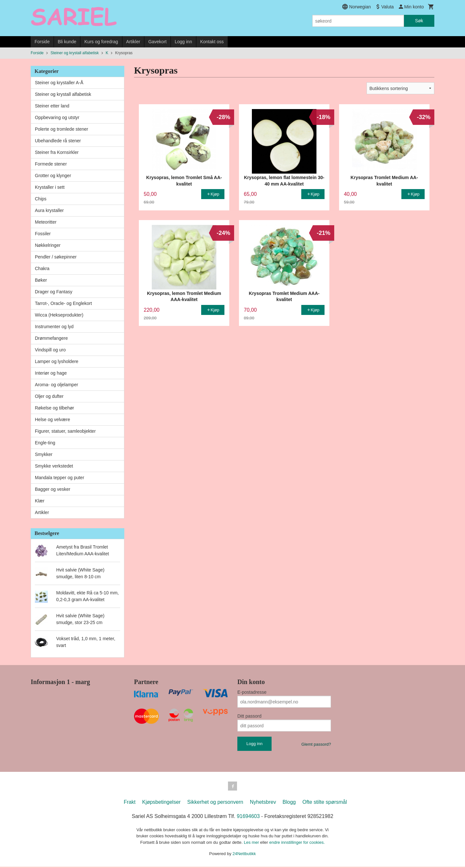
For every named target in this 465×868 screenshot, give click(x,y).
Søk (419, 21)
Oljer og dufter (49, 396)
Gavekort (157, 42)
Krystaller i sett (50, 187)
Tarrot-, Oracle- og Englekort (63, 303)
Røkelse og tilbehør (54, 408)
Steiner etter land (52, 106)
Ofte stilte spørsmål (325, 803)
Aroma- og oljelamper (57, 385)
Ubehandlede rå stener (58, 141)
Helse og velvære (52, 419)
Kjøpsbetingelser (161, 803)
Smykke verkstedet (54, 466)
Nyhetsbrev (263, 803)
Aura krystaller (49, 210)
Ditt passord (249, 716)
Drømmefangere (51, 338)
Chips (41, 199)
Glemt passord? (316, 744)
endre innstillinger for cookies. (297, 844)
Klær (40, 501)
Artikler (133, 42)
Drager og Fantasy (54, 292)
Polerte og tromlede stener (62, 129)
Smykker (44, 454)
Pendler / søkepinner (56, 257)
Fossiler (43, 234)
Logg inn (183, 42)
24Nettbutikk (244, 855)
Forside (42, 42)
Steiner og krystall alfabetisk (63, 94)
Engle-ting (45, 443)
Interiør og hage (51, 373)
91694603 (248, 818)
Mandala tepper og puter (60, 478)
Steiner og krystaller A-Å (59, 83)
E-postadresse (252, 692)
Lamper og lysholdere (57, 361)
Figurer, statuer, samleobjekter (65, 431)
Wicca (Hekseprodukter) (59, 315)
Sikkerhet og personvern (215, 803)
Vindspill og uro (50, 350)
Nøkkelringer (48, 245)
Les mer (252, 844)
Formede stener (51, 164)
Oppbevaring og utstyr (57, 117)
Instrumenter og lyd (54, 327)
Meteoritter (46, 222)
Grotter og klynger (53, 176)
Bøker (41, 280)
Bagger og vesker (53, 489)
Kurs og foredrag (101, 42)
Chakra (42, 268)
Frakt (129, 803)
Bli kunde (67, 42)
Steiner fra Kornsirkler (57, 152)
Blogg (289, 803)
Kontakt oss (212, 42)
